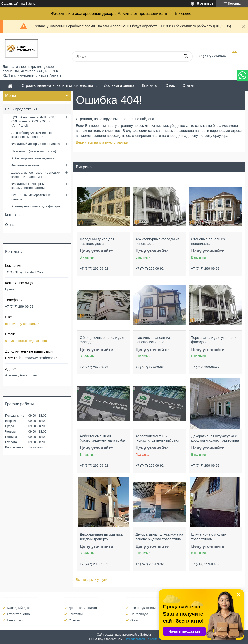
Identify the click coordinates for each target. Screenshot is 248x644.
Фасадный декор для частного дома (97, 241)
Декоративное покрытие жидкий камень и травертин (36, 174)
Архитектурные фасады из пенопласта (157, 241)
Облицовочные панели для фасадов (102, 340)
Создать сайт (11, 4)
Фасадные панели (25, 165)
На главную (139, 614)
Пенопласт (15, 620)
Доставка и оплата (119, 85)
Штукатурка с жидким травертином (209, 537)
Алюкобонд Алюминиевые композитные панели (32, 135)
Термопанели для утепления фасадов (215, 340)
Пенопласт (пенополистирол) (34, 151)
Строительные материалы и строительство (57, 85)
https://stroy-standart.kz (22, 324)
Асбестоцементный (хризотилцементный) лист (157, 438)
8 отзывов (205, 3)
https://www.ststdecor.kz (38, 358)
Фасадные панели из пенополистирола (152, 340)
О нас (170, 85)
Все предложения (144, 608)
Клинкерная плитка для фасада (36, 206)
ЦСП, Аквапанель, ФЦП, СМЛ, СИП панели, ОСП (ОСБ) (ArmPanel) (34, 121)
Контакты (150, 85)
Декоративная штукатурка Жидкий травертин (101, 537)
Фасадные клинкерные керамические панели (29, 186)
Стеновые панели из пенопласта (208, 241)
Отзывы (75, 620)
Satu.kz (146, 635)
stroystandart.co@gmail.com (26, 341)
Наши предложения (21, 109)
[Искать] (185, 56)
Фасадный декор (20, 608)
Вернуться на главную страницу (102, 142)
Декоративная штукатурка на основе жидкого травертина (159, 537)
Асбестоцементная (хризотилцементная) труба (102, 438)
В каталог (184, 14)
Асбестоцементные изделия (33, 158)
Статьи (188, 85)
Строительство (18, 614)
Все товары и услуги (91, 580)
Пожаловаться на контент (143, 639)
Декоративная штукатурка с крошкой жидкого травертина (215, 438)
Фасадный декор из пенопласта (36, 144)
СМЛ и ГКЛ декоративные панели (31, 197)
